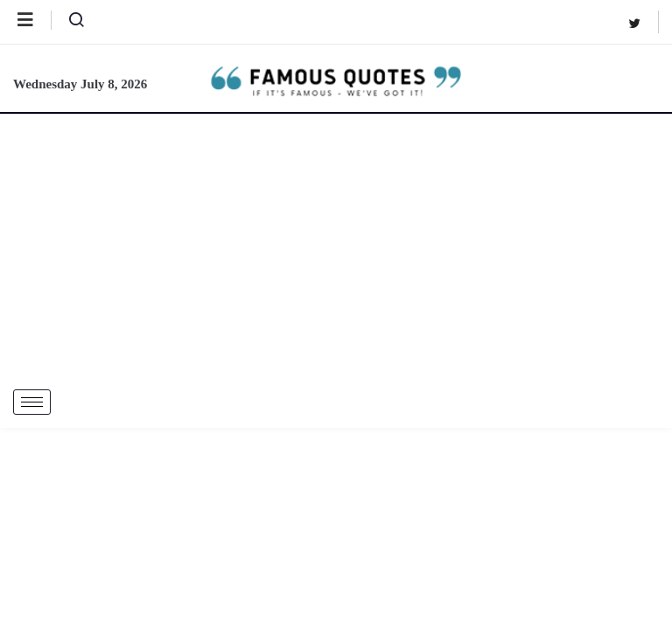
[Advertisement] (336, 245)
